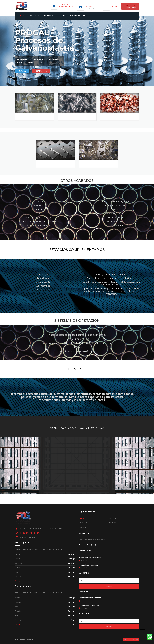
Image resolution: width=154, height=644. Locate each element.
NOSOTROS (35, 16)
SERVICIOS (49, 16)
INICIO (22, 16)
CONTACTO (75, 16)
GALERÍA (62, 16)
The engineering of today (89, 565)
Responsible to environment (90, 557)
